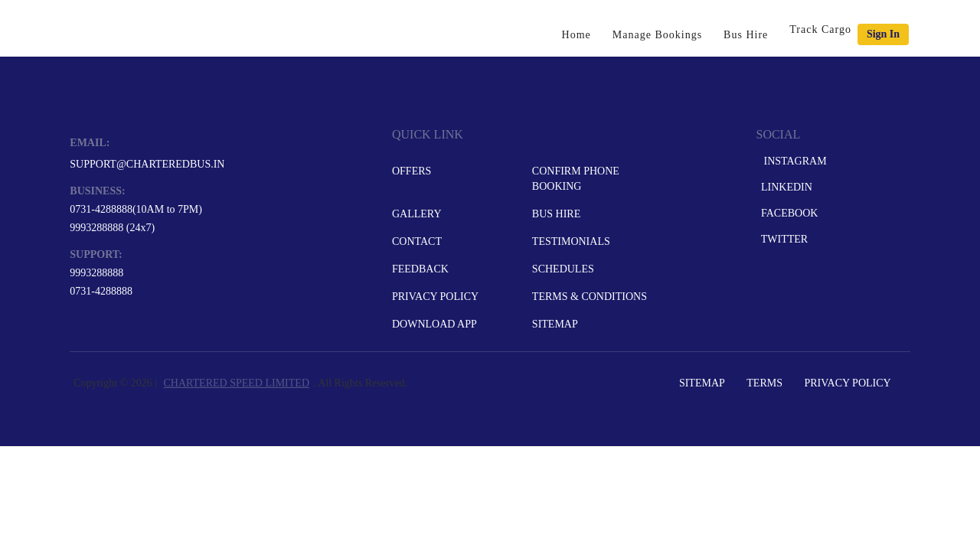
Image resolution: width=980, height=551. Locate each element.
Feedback (420, 269)
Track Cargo (820, 29)
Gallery (417, 214)
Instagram (792, 161)
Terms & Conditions (590, 297)
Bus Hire (746, 35)
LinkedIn (785, 187)
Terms (764, 383)
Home (577, 35)
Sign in (883, 34)
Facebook (788, 213)
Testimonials (571, 241)
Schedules (563, 269)
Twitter (783, 239)
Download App (434, 324)
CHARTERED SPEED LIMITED (237, 383)
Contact (417, 241)
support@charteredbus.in (147, 164)
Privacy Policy (435, 297)
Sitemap (555, 324)
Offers (412, 171)
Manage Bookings (657, 35)
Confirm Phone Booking (576, 179)
